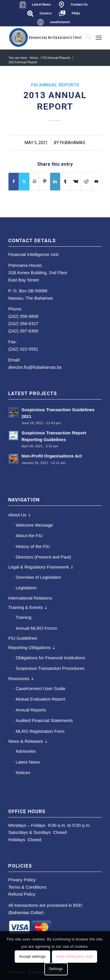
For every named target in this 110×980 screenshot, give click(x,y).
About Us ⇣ (20, 515)
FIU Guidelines (23, 638)
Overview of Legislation (38, 577)
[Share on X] (24, 181)
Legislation (26, 588)
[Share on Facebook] (14, 181)
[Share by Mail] (97, 181)
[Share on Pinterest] (45, 181)
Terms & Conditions (27, 887)
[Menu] (99, 38)
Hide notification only (75, 957)
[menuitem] (35, 5)
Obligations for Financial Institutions (50, 658)
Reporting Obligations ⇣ (32, 647)
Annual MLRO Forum (36, 628)
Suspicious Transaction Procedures (50, 668)
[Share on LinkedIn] (55, 181)
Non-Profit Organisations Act (52, 456)
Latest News (28, 762)
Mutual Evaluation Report (40, 699)
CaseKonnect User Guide (40, 688)
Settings (56, 969)
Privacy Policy (22, 880)
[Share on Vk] (76, 181)
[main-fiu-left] (46, 38)
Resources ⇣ (21, 678)
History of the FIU (33, 546)
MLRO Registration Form (40, 731)
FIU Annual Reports (55, 85)
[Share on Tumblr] (65, 181)
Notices (23, 772)
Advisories (26, 751)
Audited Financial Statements (44, 720)
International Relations (30, 598)
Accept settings (32, 957)
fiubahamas (73, 143)
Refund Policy (22, 894)
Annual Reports (31, 710)
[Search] (86, 38)
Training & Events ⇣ (28, 607)
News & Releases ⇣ (28, 741)
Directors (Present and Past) (43, 557)
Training (23, 617)
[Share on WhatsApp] (35, 181)
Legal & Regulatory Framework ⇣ (41, 567)
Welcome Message (34, 525)
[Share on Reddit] (86, 181)
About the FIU (29, 536)
